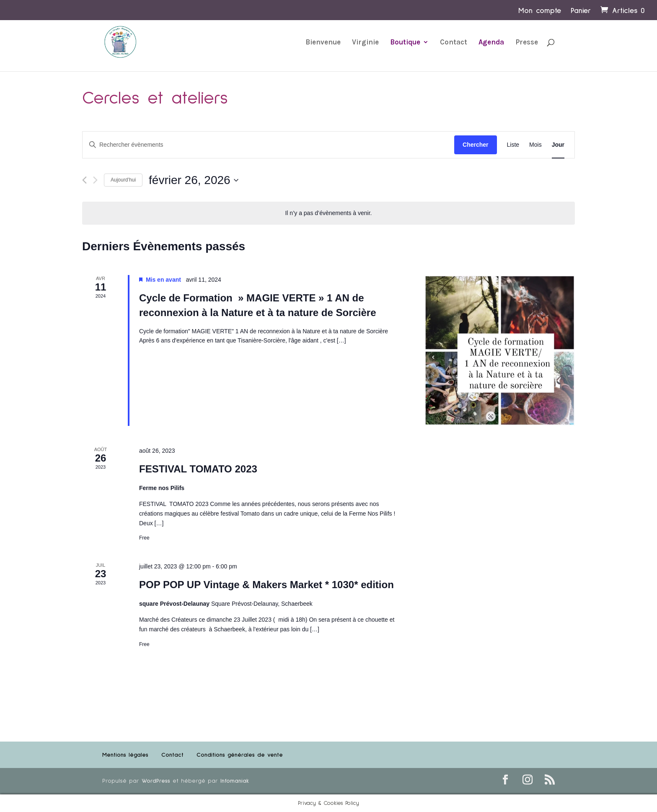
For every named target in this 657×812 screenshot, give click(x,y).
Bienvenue (323, 43)
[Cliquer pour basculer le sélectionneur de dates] (194, 180)
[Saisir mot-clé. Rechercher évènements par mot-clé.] (268, 145)
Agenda (491, 43)
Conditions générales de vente (240, 755)
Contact (454, 43)
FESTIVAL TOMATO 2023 (198, 469)
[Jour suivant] (95, 180)
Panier (581, 11)
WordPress (156, 781)
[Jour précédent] (84, 180)
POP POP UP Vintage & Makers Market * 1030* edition (266, 585)
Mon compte (540, 11)
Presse (527, 43)
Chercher (475, 145)
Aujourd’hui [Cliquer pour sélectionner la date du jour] (123, 180)
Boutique (405, 43)
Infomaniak (235, 781)
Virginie (365, 43)
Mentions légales (125, 755)
